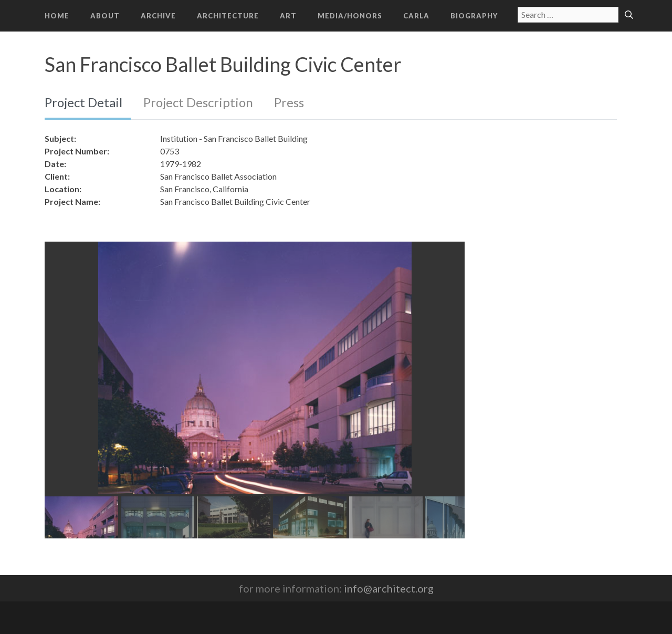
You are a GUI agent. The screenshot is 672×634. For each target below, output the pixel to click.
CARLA (416, 16)
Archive (158, 16)
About (105, 16)
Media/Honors (350, 16)
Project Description (198, 102)
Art (288, 16)
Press (289, 102)
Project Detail (83, 102)
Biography (474, 16)
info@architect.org (389, 588)
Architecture (228, 16)
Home (57, 16)
